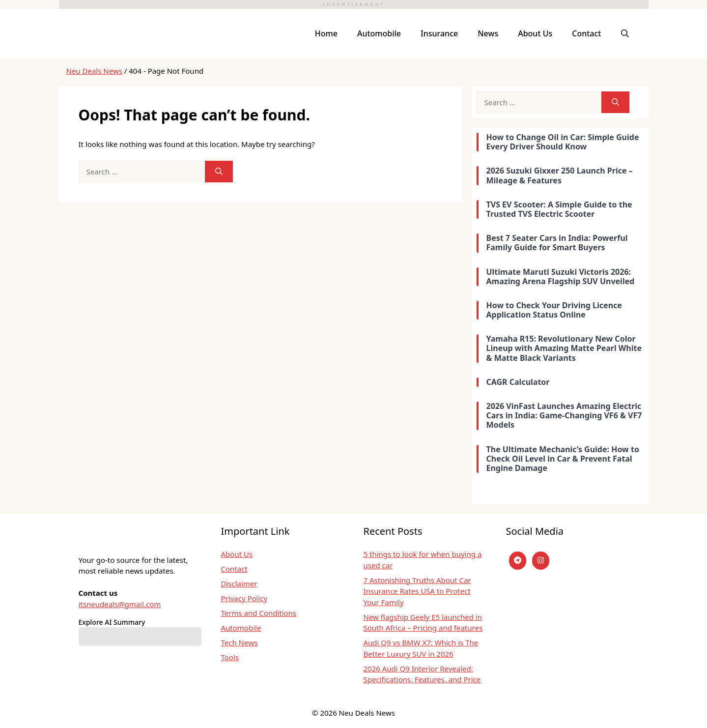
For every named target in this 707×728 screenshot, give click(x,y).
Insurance (439, 33)
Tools (230, 657)
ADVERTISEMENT (353, 4)
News (488, 33)
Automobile (379, 33)
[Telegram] (518, 561)
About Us (535, 33)
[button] (625, 33)
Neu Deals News (94, 71)
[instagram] (541, 561)
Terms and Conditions (259, 613)
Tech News (240, 642)
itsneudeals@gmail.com (120, 604)
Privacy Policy (244, 598)
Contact (586, 33)
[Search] (219, 172)
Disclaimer (239, 583)
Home (326, 33)
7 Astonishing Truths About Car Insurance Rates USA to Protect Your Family (417, 591)
